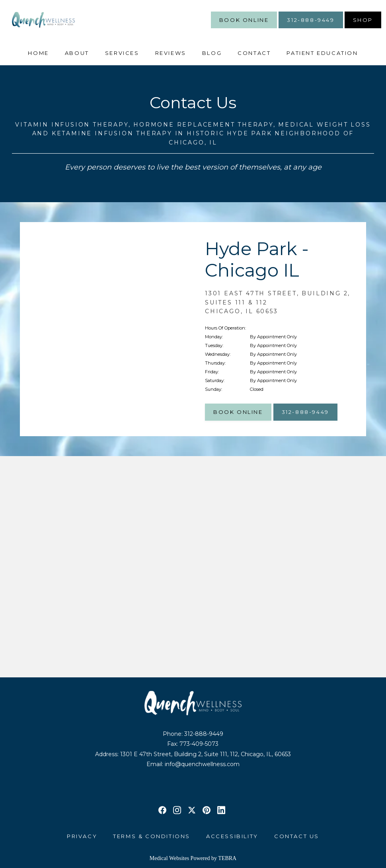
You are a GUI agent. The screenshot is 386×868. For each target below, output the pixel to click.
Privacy (82, 836)
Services (122, 53)
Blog (212, 53)
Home (38, 53)
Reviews (171, 53)
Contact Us (297, 836)
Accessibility (232, 836)
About (77, 53)
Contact (254, 53)
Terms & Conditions (152, 836)
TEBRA (227, 858)
